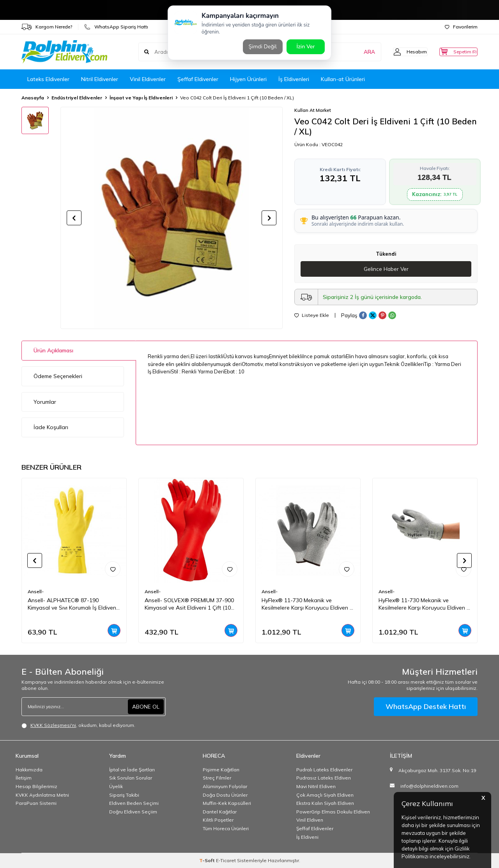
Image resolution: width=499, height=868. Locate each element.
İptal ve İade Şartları (132, 770)
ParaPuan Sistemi (36, 803)
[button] (74, 218)
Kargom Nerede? (47, 27)
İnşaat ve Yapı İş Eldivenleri (141, 98)
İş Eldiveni (307, 837)
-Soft (208, 860)
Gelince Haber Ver (386, 269)
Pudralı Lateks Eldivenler (324, 770)
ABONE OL (146, 706)
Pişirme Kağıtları (221, 770)
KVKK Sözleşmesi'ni (53, 725)
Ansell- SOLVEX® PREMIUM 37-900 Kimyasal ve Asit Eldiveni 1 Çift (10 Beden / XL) (189, 604)
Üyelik (116, 786)
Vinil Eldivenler (148, 79)
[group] (172, 218)
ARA (356, 52)
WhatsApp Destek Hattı (426, 706)
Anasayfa (33, 98)
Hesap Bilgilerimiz (36, 786)
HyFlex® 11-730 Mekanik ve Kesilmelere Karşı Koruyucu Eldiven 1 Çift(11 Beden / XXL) (307, 604)
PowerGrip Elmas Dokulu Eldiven (333, 812)
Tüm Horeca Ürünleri (226, 828)
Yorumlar (45, 402)
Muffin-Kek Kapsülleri (227, 803)
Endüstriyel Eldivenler (77, 98)
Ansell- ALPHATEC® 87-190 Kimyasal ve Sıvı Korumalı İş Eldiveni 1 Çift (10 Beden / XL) (73, 604)
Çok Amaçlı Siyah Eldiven (325, 795)
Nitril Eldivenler (100, 79)
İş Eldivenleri (294, 79)
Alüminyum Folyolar (225, 786)
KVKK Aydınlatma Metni (42, 795)
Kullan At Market (313, 110)
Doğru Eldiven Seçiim (133, 812)
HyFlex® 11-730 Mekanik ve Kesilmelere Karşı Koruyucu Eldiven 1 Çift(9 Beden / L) (424, 604)
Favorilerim (461, 27)
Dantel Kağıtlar (220, 812)
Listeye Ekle (312, 316)
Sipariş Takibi (124, 795)
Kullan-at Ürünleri (343, 79)
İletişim (24, 778)
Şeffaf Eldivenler (198, 79)
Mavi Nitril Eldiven (316, 786)
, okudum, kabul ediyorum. (78, 725)
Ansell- (36, 591)
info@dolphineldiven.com (429, 786)
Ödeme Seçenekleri (58, 376)
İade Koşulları (51, 427)
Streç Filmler (217, 778)
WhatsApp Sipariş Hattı (116, 27)
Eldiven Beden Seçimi (134, 803)
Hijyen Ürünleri (248, 79)
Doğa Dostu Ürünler (225, 795)
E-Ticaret (226, 860)
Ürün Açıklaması (53, 350)
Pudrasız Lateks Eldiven (324, 778)
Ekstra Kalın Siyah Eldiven (325, 803)
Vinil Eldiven (310, 820)
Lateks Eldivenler (48, 79)
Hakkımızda (29, 770)
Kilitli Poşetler (218, 820)
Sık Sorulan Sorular (131, 778)
